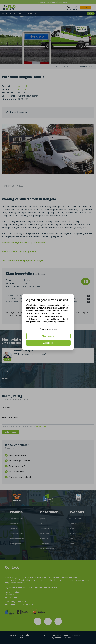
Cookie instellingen (48, 329)
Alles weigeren (48, 336)
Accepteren (49, 343)
